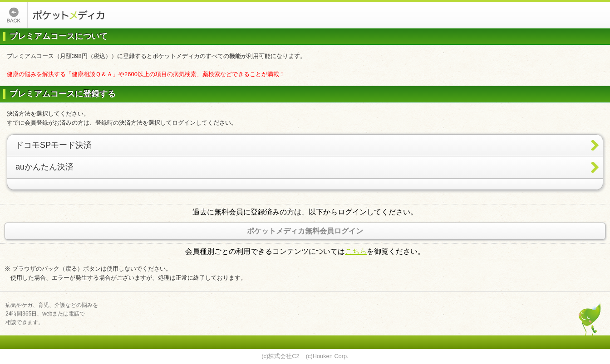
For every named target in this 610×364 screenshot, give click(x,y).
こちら (356, 251)
